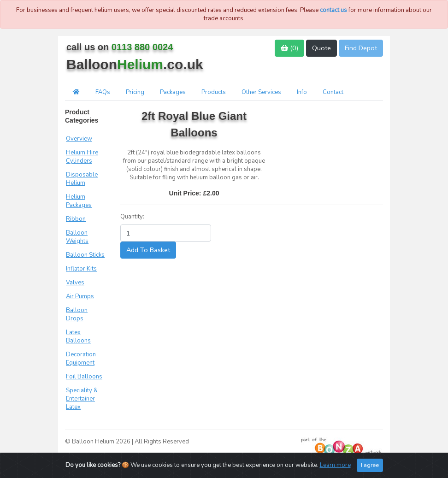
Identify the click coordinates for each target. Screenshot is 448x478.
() (289, 48)
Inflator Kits (81, 269)
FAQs (103, 92)
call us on (120, 47)
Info (302, 92)
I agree (370, 465)
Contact (333, 92)
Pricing (135, 92)
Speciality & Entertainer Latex (82, 399)
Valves (75, 283)
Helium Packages (79, 201)
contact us (333, 10)
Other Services (261, 92)
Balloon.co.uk (135, 64)
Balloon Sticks (85, 255)
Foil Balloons (84, 377)
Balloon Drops (77, 314)
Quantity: (132, 217)
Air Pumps (80, 296)
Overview (79, 139)
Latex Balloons (78, 336)
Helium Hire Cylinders (82, 157)
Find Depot (361, 48)
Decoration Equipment (81, 359)
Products (214, 92)
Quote (321, 48)
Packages (173, 92)
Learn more (335, 465)
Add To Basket (148, 250)
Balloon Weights (77, 237)
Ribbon (76, 219)
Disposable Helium (82, 179)
